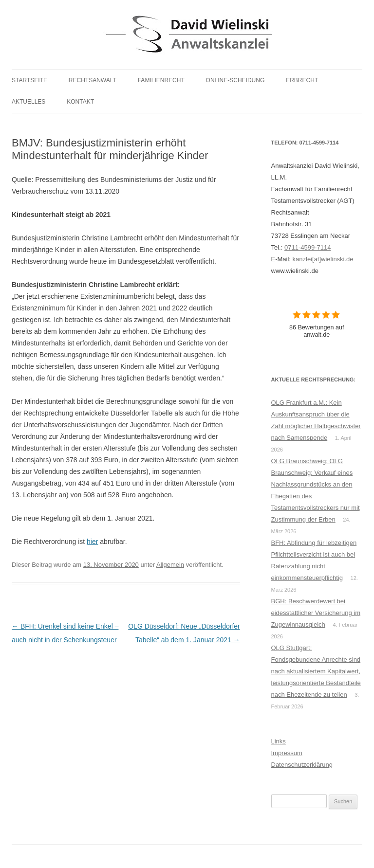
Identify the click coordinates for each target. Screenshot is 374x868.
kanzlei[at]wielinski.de (323, 259)
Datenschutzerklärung (302, 765)
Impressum (287, 753)
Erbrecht (302, 80)
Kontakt (80, 102)
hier (92, 542)
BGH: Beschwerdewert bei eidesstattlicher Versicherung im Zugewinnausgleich (316, 613)
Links (279, 741)
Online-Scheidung (235, 80)
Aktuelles (28, 102)
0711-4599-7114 (308, 247)
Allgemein (170, 565)
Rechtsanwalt (93, 80)
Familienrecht (161, 80)
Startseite (29, 80)
